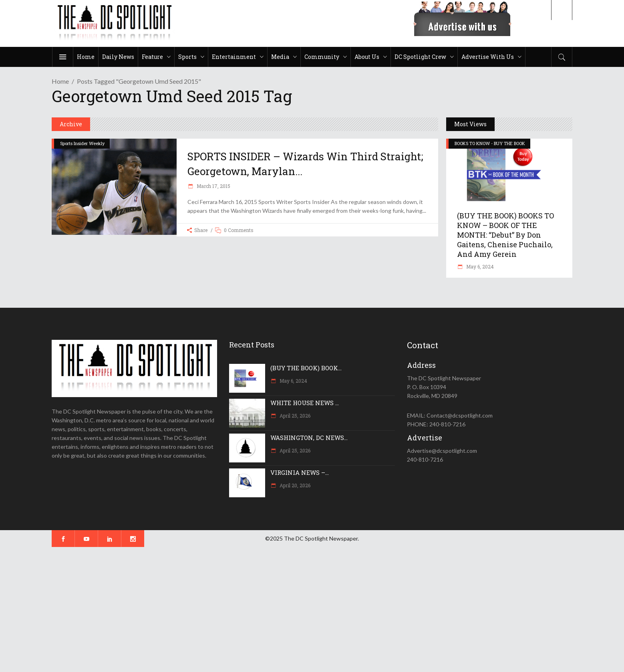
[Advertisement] (240, 609)
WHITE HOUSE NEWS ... (305, 403)
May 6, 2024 (479, 266)
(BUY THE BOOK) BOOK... (306, 368)
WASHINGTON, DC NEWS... (309, 438)
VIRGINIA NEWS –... (300, 472)
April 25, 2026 (294, 416)
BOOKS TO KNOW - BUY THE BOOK (490, 143)
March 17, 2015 (213, 186)
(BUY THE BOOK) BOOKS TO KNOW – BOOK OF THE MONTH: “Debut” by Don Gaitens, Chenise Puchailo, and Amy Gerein (505, 235)
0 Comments (239, 230)
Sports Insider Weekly (82, 143)
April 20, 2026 (294, 485)
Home (60, 81)
